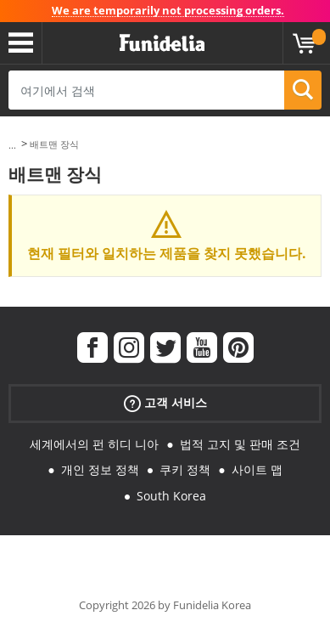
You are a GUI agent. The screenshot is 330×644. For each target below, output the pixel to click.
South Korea (171, 496)
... (12, 145)
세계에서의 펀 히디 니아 (94, 444)
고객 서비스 (165, 402)
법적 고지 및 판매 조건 (240, 444)
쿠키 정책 (185, 469)
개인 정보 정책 (100, 469)
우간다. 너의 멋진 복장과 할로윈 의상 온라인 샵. (162, 43)
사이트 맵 (257, 469)
